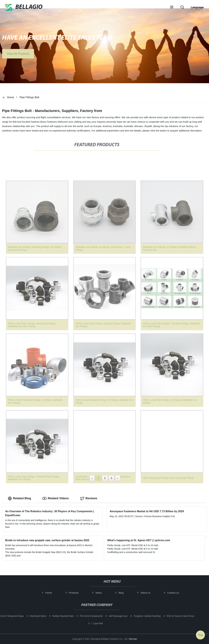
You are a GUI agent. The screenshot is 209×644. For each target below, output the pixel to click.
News (101, 593)
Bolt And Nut (19, 122)
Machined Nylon (36, 616)
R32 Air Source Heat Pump (178, 616)
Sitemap (133, 639)
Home (11, 97)
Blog (123, 593)
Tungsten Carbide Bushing (145, 616)
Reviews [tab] (89, 498)
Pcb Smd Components (89, 616)
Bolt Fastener (33, 122)
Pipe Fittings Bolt (29, 97)
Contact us (175, 593)
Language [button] (197, 7)
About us (148, 593)
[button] (172, 7)
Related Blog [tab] (19, 498)
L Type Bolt (95, 623)
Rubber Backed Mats (61, 616)
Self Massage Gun (116, 616)
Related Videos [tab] (56, 498)
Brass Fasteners (49, 122)
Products (76, 593)
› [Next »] (118, 478)
